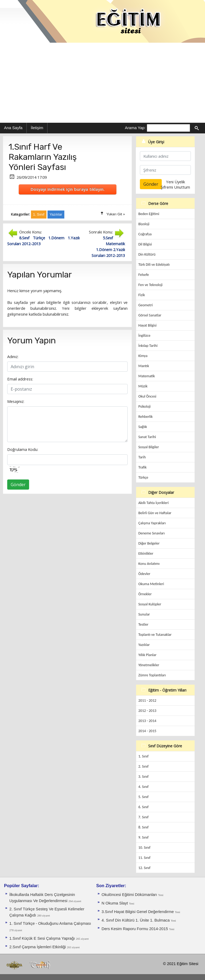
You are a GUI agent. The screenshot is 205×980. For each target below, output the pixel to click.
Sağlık (143, 427)
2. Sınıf (143, 766)
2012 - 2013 (147, 711)
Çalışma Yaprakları (152, 523)
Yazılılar (144, 645)
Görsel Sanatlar (150, 315)
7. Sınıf (143, 817)
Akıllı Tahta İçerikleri (153, 503)
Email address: (20, 379)
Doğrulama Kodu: (23, 449)
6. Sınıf (143, 807)
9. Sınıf (143, 837)
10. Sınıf (144, 848)
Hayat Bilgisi (147, 325)
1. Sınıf (143, 756)
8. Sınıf (143, 827)
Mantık (144, 366)
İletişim (37, 128)
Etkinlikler (146, 554)
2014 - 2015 (147, 731)
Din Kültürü (147, 254)
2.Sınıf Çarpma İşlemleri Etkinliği (38, 947)
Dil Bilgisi (145, 244)
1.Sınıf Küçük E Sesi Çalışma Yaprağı (43, 938)
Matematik (147, 376)
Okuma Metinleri (151, 584)
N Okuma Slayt (115, 903)
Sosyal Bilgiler (149, 447)
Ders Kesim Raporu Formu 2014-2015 (135, 929)
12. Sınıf (144, 868)
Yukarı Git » (116, 214)
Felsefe (144, 275)
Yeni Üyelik (176, 182)
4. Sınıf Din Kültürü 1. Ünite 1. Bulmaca (136, 920)
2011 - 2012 (147, 701)
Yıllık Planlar (147, 655)
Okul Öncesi (147, 396)
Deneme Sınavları (151, 533)
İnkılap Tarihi (148, 346)
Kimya (143, 356)
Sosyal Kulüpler (150, 604)
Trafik (142, 467)
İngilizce (144, 336)
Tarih (142, 457)
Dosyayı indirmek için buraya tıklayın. (68, 189)
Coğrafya (145, 234)
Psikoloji (144, 406)
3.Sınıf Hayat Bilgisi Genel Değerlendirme (138, 912)
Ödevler (144, 574)
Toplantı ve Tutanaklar (155, 635)
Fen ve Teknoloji (150, 285)
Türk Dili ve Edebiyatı (154, 265)
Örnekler (145, 594)
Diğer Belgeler (149, 543)
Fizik (142, 295)
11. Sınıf (144, 858)
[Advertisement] (102, 83)
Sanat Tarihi (147, 437)
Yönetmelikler (149, 665)
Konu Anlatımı (149, 564)
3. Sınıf (143, 777)
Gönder (18, 485)
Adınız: (13, 356)
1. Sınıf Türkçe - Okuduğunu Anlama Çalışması (50, 923)
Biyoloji (144, 224)
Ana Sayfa (13, 128)
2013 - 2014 (147, 721)
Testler (143, 624)
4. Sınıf (143, 787)
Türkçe (143, 477)
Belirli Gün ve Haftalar (155, 513)
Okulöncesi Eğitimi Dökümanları (130, 895)
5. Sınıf (143, 797)
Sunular (144, 614)
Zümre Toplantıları (152, 675)
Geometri (145, 305)
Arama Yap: (135, 128)
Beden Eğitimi (149, 214)
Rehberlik (145, 417)
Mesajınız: (16, 401)
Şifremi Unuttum (175, 187)
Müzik (143, 386)
